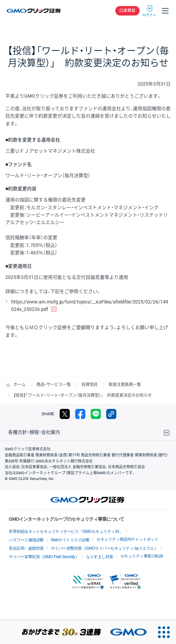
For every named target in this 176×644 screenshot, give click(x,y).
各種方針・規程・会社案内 (34, 432)
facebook (80, 414)
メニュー (165, 11)
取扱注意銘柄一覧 (125, 385)
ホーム (20, 385)
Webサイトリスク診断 (70, 540)
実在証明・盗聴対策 (26, 548)
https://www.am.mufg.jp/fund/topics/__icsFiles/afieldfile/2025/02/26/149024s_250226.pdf (90, 305)
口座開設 (127, 11)
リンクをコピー (111, 414)
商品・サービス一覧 (54, 385)
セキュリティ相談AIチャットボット (127, 539)
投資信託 (90, 385)
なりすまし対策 (100, 557)
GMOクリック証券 (34, 11)
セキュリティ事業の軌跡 (142, 556)
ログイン (149, 11)
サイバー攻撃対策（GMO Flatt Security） (44, 557)
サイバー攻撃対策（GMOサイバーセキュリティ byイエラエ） (105, 548)
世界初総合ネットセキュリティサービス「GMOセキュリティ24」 (66, 532)
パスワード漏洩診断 (26, 540)
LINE (96, 414)
